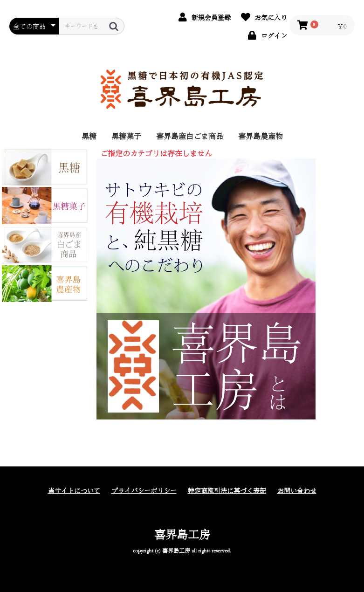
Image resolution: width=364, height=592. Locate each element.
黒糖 (89, 136)
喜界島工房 (182, 534)
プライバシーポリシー (144, 490)
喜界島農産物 (261, 136)
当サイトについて (74, 490)
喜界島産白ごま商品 (190, 136)
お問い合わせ (297, 490)
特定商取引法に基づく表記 (227, 490)
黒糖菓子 (126, 136)
